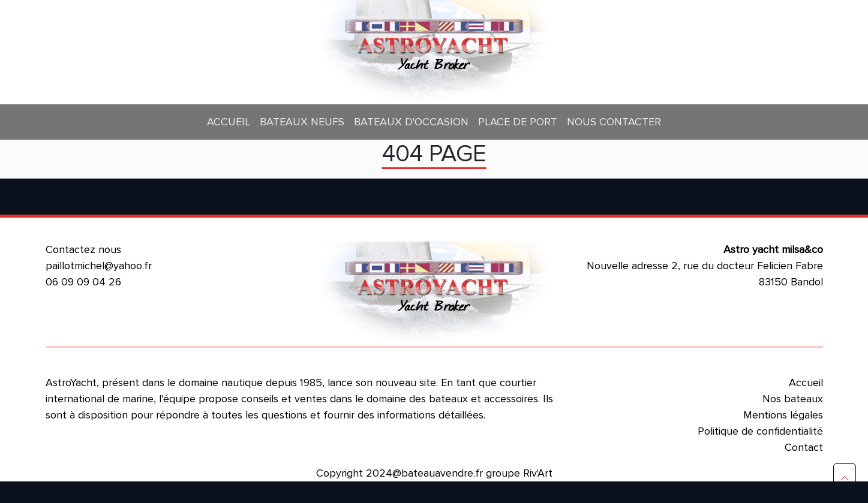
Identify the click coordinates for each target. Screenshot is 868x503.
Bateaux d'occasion (411, 122)
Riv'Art (538, 473)
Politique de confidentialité (760, 431)
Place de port (518, 122)
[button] (845, 477)
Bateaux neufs (302, 122)
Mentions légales (783, 415)
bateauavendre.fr (442, 473)
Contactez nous (83, 249)
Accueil (229, 122)
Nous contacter (614, 122)
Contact (804, 447)
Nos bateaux (793, 399)
